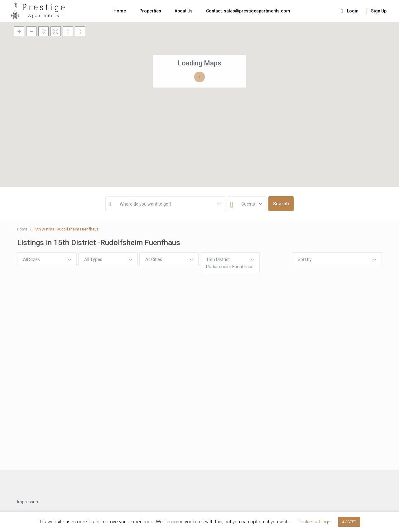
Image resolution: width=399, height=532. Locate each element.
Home (120, 11)
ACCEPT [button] (349, 522)
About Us (184, 11)
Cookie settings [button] (314, 522)
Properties (150, 11)
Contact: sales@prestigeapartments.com (248, 11)
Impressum (28, 502)
